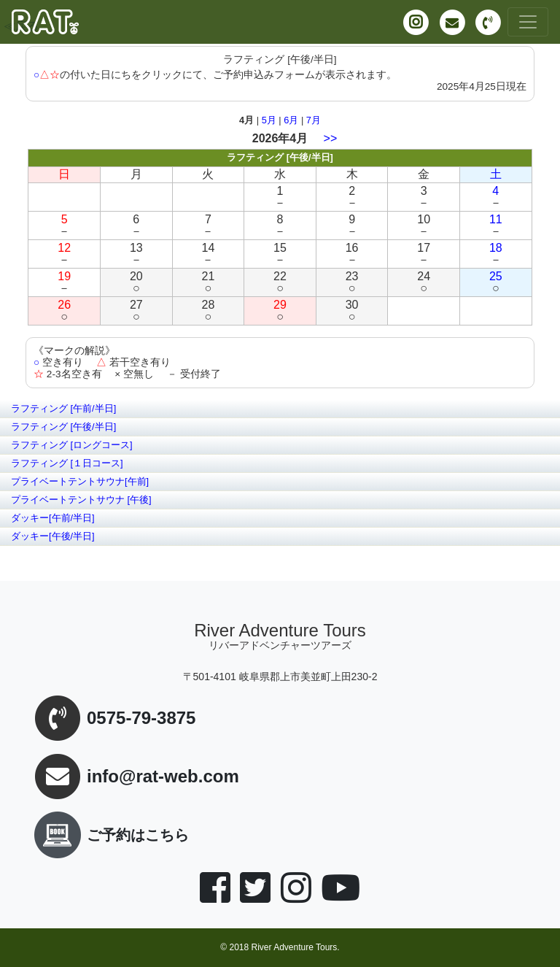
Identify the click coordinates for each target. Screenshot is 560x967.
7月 (314, 120)
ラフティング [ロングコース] (72, 445)
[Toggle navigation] (528, 22)
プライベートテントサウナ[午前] (80, 481)
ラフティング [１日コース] (67, 463)
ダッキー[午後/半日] (53, 536)
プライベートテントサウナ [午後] (81, 500)
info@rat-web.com (163, 777)
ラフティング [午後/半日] (63, 427)
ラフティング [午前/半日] (63, 408)
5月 (269, 120)
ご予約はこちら (109, 835)
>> (331, 138)
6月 (291, 120)
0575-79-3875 (141, 718)
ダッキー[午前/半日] (53, 518)
